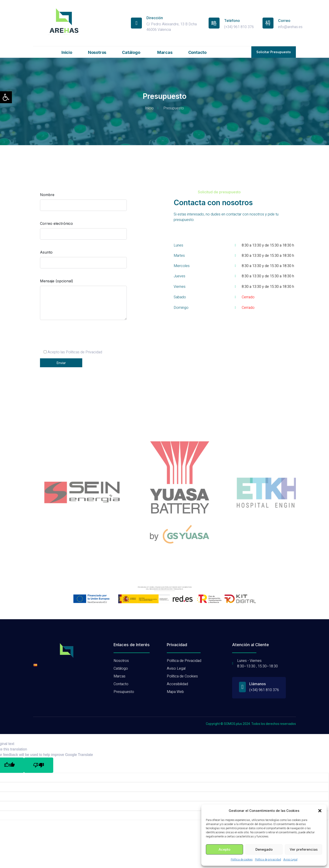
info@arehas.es (290, 27)
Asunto (83, 262)
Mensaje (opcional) (83, 304)
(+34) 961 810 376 (239, 27)
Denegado (264, 849)
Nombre (83, 204)
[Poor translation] (39, 753)
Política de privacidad (268, 860)
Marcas (165, 52)
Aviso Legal (290, 860)
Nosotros (97, 52)
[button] (6, 97)
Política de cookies (242, 860)
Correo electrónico (83, 233)
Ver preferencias (304, 849)
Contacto (197, 52)
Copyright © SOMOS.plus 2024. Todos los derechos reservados (251, 712)
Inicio (67, 52)
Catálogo (132, 52)
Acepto (224, 849)
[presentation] (75, 341)
